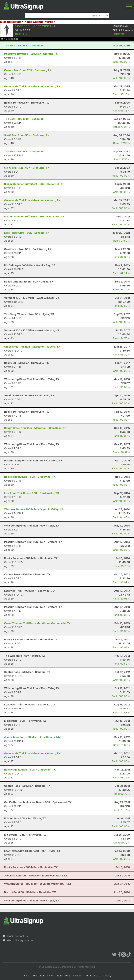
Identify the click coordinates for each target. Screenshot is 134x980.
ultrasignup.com (24, 940)
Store (59, 976)
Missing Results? (11, 22)
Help (68, 976)
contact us (21, 936)
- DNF (36, 875)
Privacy (107, 976)
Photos (21, 34)
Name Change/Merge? (40, 22)
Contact (78, 976)
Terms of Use (93, 976)
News (51, 976)
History (118, 34)
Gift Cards (39, 976)
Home (27, 976)
